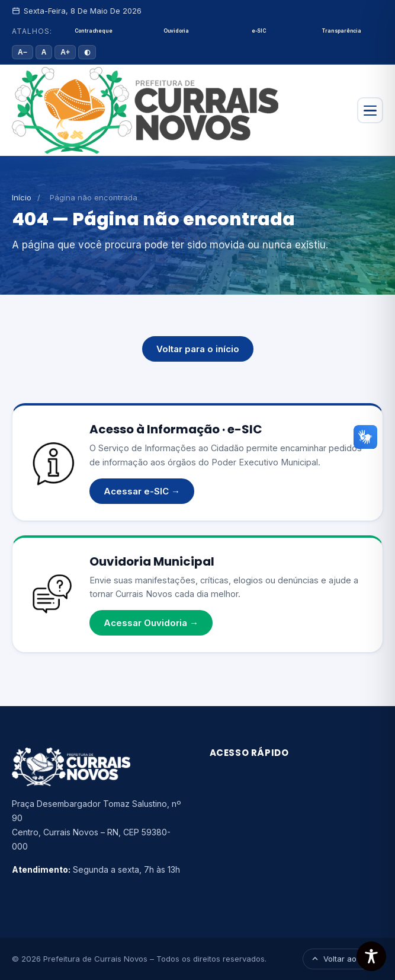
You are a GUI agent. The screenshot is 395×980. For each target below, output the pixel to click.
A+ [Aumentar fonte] (65, 52)
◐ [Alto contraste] (87, 52)
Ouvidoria (176, 31)
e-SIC (259, 31)
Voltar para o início (198, 349)
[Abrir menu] (370, 110)
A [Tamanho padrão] (44, 52)
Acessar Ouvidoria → (151, 623)
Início (22, 197)
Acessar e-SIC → (142, 491)
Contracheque (94, 31)
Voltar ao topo (343, 959)
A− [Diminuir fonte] (23, 52)
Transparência (342, 31)
